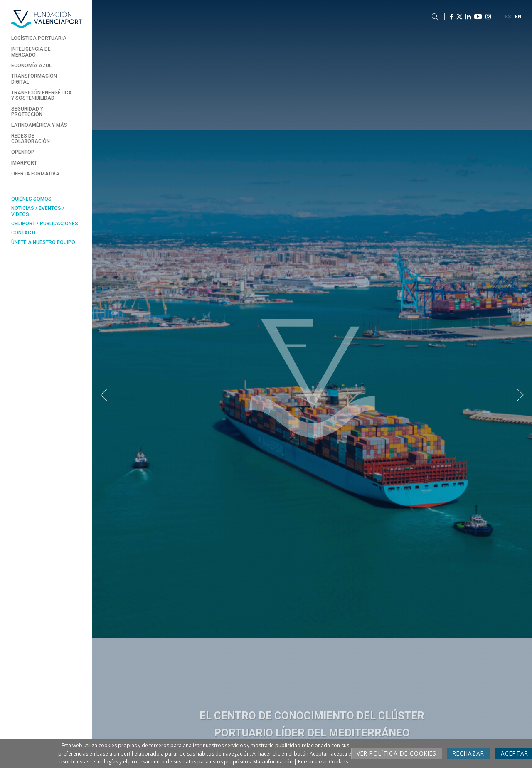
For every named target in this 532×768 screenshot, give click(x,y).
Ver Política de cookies (396, 753)
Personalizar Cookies (323, 762)
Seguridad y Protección (27, 112)
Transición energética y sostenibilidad (42, 95)
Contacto (25, 233)
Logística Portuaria (39, 38)
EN (518, 17)
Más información (273, 762)
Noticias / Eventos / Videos (38, 211)
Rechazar (468, 753)
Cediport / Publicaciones (45, 224)
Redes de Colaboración (31, 139)
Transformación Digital (34, 79)
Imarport (24, 163)
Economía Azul (31, 66)
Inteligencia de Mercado (31, 52)
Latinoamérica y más (39, 125)
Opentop (23, 152)
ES (508, 17)
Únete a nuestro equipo (43, 242)
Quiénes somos (31, 199)
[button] (104, 395)
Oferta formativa (35, 174)
